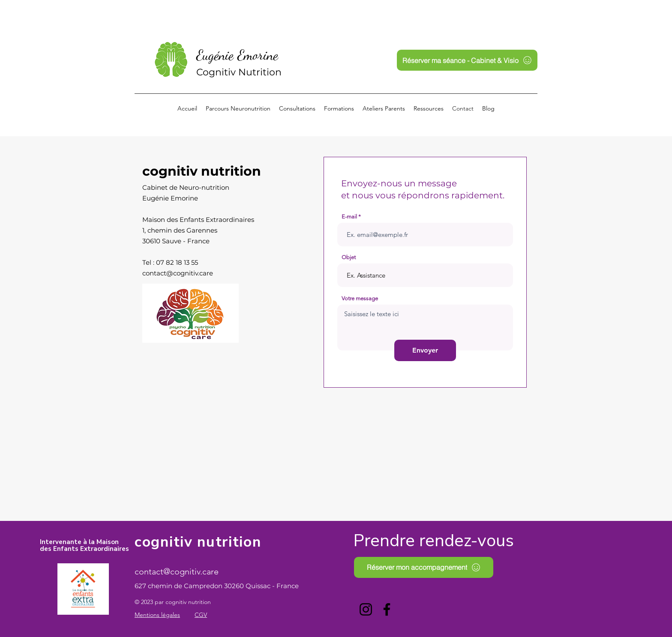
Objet (349, 257)
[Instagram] (366, 609)
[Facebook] (387, 609)
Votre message (360, 298)
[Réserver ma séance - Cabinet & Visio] (467, 60)
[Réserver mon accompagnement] (424, 567)
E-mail (349, 217)
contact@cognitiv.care (178, 273)
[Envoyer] (425, 350)
